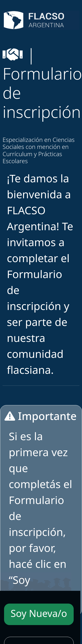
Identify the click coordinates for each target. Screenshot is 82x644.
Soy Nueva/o (39, 613)
